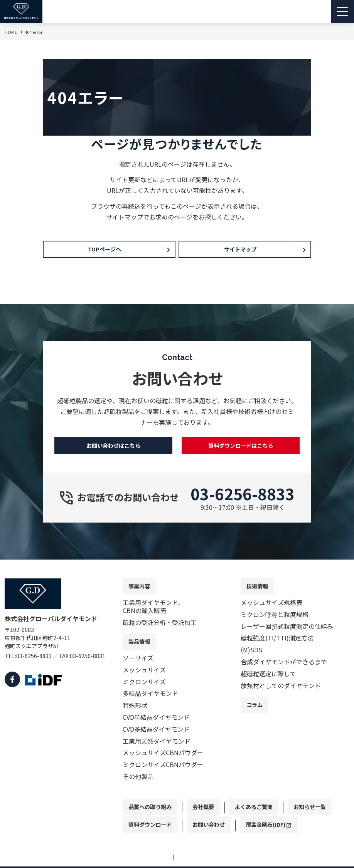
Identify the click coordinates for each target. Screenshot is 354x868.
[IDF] (41, 694)
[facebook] (11, 694)
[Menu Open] (342, 12)
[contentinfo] (177, 721)
